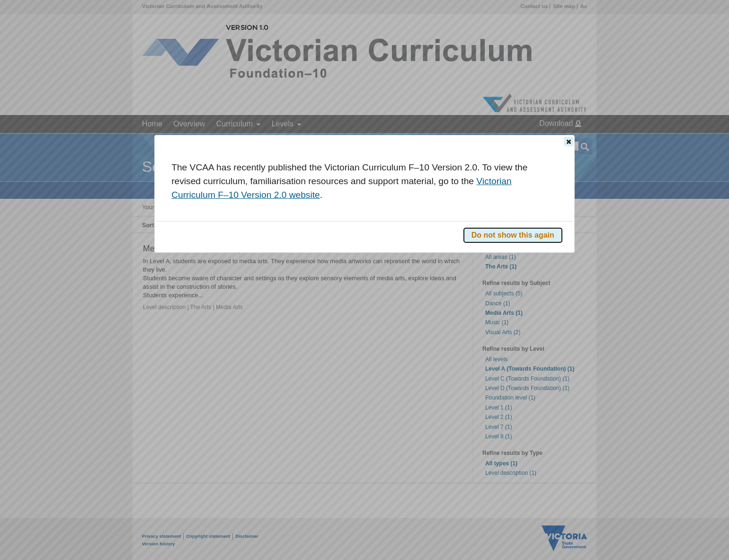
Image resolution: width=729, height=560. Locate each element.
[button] (569, 142)
